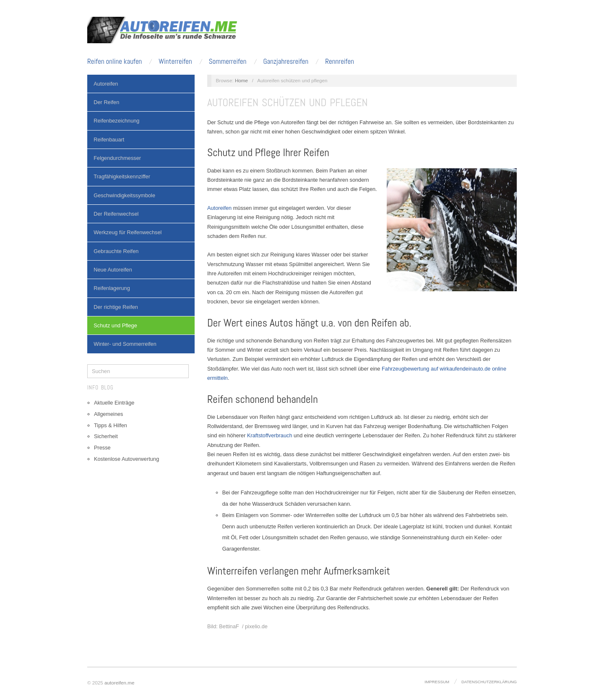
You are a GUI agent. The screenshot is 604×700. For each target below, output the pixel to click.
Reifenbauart (109, 140)
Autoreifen (106, 84)
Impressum (437, 682)
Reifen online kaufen (115, 61)
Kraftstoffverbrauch (270, 435)
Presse (102, 448)
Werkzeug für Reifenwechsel (128, 232)
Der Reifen (106, 102)
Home (241, 80)
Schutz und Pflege (115, 325)
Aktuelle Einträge (114, 403)
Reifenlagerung (112, 288)
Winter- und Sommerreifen (125, 344)
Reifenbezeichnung (116, 121)
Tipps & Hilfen (111, 425)
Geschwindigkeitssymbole (124, 195)
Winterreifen (175, 61)
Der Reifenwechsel (116, 214)
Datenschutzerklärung (489, 682)
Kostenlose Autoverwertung (126, 459)
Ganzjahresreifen (286, 61)
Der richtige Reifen (116, 307)
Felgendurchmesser (117, 158)
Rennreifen (340, 61)
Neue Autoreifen (113, 270)
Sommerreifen (228, 61)
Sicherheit (106, 436)
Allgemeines (108, 414)
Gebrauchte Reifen (116, 251)
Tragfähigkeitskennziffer (122, 176)
